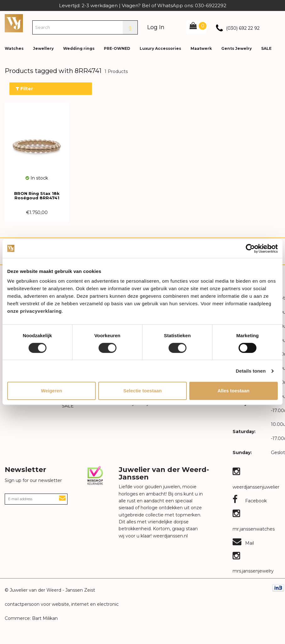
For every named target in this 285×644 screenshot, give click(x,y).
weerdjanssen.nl (170, 536)
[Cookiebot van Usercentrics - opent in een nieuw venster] (250, 249)
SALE (266, 48)
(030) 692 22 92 (243, 28)
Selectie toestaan (143, 391)
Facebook (250, 501)
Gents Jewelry (237, 48)
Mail (243, 543)
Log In (156, 27)
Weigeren (52, 391)
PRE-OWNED (117, 48)
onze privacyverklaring (35, 311)
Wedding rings (79, 48)
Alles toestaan (234, 391)
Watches (14, 48)
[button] (275, 44)
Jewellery (43, 48)
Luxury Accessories (160, 48)
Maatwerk (201, 48)
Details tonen (251, 371)
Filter (24, 89)
